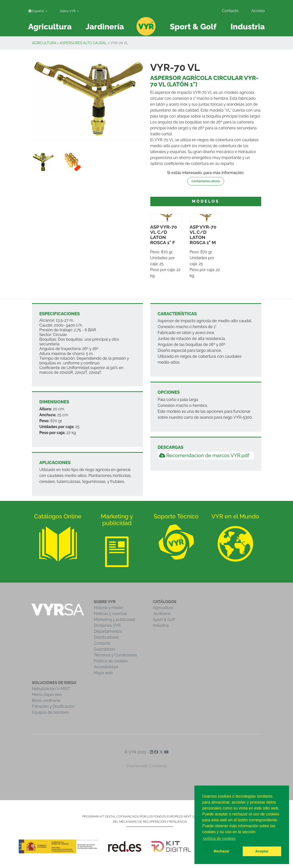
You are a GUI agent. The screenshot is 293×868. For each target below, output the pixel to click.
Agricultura (44, 43)
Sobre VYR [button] (68, 11)
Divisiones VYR (107, 625)
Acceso (258, 11)
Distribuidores (106, 637)
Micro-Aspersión (47, 695)
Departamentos (108, 631)
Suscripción (104, 649)
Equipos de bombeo (51, 712)
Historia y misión (109, 608)
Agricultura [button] (50, 27)
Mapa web (103, 673)
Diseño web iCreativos (146, 766)
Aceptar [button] (262, 851)
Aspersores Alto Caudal (83, 43)
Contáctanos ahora (206, 181)
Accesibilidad (106, 667)
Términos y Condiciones (115, 655)
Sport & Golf (164, 620)
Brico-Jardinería (46, 700)
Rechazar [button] (222, 851)
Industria (161, 625)
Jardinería (162, 614)
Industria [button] (248, 27)
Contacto (230, 11)
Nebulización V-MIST (51, 689)
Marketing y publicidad (115, 620)
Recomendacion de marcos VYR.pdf (204, 455)
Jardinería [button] (105, 27)
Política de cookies (111, 661)
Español (37, 11)
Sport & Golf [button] (193, 27)
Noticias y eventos (110, 614)
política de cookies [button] (219, 838)
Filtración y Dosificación (53, 706)
